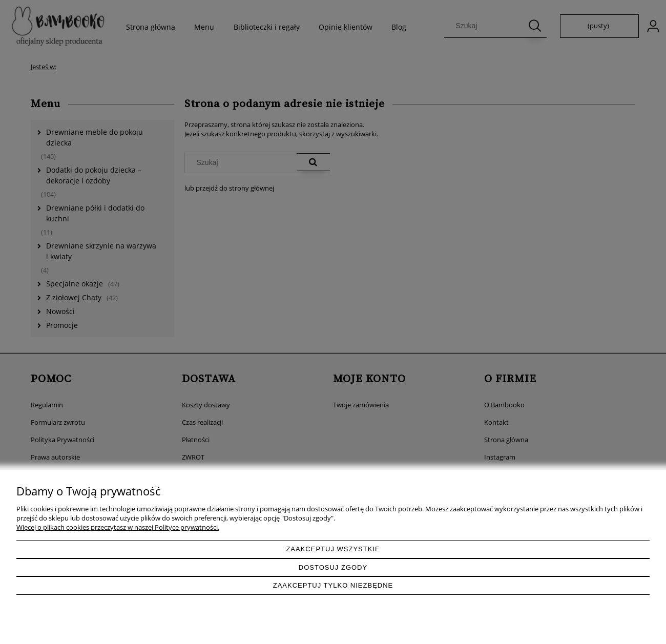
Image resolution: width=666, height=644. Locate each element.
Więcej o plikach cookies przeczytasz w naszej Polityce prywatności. (118, 527)
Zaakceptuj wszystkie (333, 549)
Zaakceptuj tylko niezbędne (333, 585)
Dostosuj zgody (333, 567)
